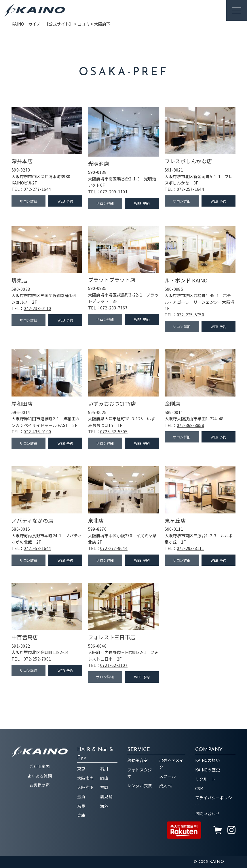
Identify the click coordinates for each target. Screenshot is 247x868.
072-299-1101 (114, 192)
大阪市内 (85, 778)
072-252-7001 (37, 659)
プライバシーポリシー (214, 801)
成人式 (165, 786)
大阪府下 (85, 787)
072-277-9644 (114, 548)
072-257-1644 (190, 189)
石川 (104, 769)
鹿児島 (106, 796)
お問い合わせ (208, 813)
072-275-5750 (190, 315)
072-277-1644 (37, 189)
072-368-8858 (190, 425)
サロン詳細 (28, 201)
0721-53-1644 (37, 548)
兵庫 (81, 815)
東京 (81, 769)
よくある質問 (40, 776)
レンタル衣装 (140, 786)
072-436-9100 (37, 432)
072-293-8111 (190, 548)
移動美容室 (137, 760)
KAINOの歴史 (208, 770)
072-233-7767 (114, 308)
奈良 (81, 806)
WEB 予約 (65, 201)
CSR (199, 788)
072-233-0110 (37, 308)
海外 (104, 806)
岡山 (104, 778)
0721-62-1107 (114, 665)
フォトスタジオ (140, 773)
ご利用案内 (40, 766)
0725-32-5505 (114, 432)
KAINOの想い (208, 760)
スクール (167, 776)
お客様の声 (40, 785)
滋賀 (81, 796)
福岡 (104, 787)
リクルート (205, 779)
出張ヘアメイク (171, 763)
